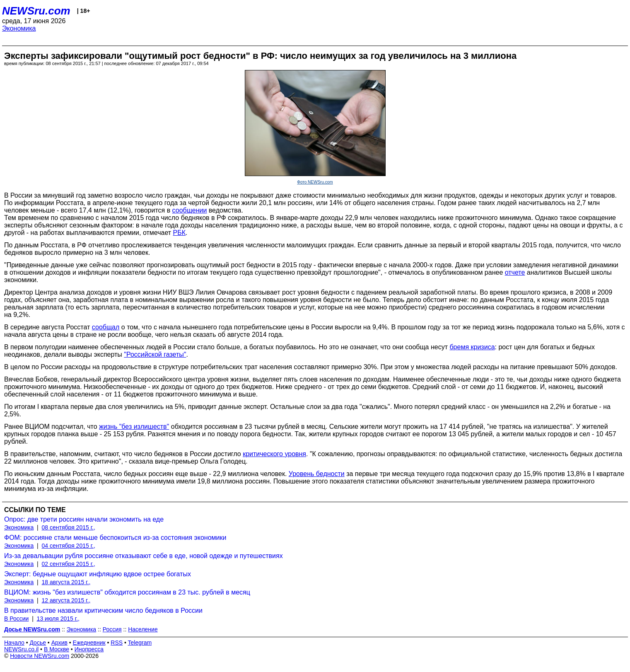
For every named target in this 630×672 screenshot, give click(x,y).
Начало (14, 643)
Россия (112, 629)
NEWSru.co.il (21, 649)
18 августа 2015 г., (66, 582)
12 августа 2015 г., (66, 600)
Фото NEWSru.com (315, 182)
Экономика (19, 28)
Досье (38, 643)
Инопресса (89, 649)
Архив (59, 643)
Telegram (140, 643)
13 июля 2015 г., (58, 619)
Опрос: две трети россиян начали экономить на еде (84, 519)
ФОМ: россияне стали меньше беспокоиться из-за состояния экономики (115, 538)
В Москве (57, 649)
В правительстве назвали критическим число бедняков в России (103, 610)
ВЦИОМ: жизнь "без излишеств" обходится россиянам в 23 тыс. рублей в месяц (127, 592)
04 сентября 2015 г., (69, 546)
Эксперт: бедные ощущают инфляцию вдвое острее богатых (98, 574)
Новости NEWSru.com (40, 656)
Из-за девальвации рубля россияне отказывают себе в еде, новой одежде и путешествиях (144, 556)
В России (16, 619)
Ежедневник (89, 643)
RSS (117, 643)
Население (143, 629)
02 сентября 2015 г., (69, 564)
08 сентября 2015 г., (69, 527)
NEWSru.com (36, 11)
